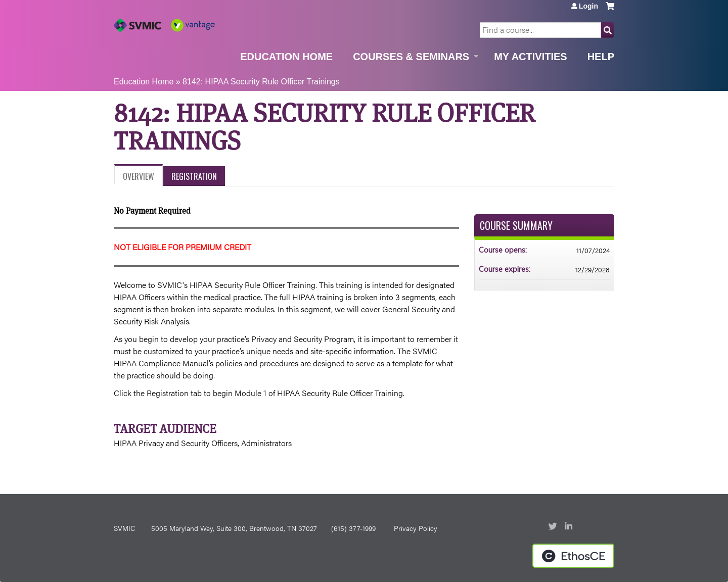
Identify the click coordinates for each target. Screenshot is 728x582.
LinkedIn (570, 527)
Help (601, 57)
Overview (139, 176)
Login (588, 6)
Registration (194, 176)
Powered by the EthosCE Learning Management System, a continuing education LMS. (573, 556)
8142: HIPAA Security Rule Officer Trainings (261, 82)
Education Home (286, 57)
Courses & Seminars (411, 57)
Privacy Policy (416, 528)
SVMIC (124, 528)
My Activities (530, 57)
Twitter (554, 527)
